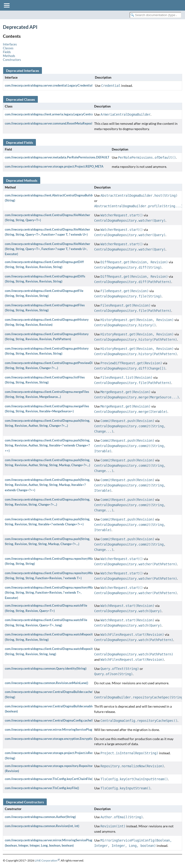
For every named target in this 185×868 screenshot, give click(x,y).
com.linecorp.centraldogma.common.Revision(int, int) (42, 826)
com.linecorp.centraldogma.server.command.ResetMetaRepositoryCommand (59, 123)
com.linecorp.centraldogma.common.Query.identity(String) (46, 668)
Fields (7, 52)
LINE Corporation (46, 860)
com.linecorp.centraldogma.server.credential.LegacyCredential (49, 85)
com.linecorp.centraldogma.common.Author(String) (40, 817)
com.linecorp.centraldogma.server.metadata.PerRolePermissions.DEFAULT (57, 157)
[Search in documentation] (155, 15)
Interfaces (10, 44)
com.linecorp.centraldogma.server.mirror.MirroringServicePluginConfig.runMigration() (65, 730)
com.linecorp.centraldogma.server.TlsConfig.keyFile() (42, 788)
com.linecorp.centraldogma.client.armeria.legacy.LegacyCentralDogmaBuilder (59, 114)
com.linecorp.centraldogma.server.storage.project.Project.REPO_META (54, 166)
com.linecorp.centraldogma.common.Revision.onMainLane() (46, 683)
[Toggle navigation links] (7, 5)
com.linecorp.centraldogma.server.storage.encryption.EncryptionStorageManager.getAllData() (70, 739)
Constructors (12, 60)
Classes (8, 48)
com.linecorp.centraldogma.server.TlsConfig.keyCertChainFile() (49, 779)
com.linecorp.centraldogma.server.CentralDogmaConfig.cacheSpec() (52, 720)
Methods (9, 56)
